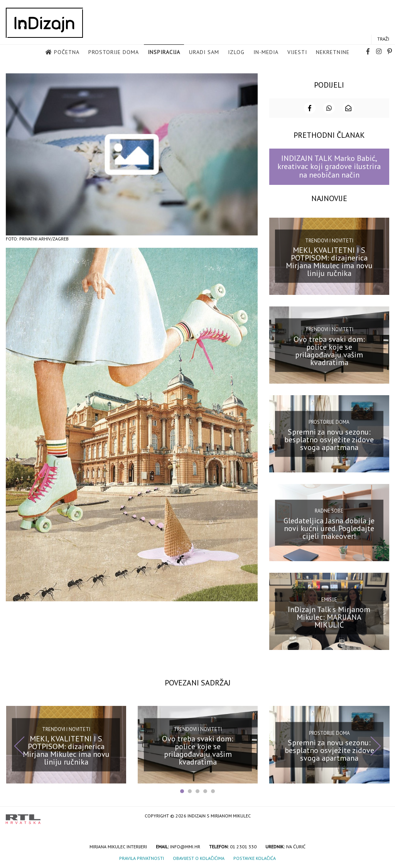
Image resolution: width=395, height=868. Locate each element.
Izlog (236, 52)
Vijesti (297, 52)
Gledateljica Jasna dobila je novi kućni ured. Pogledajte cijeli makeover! (329, 528)
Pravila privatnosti (142, 858)
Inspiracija (164, 52)
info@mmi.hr (185, 847)
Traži (383, 39)
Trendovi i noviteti (329, 240)
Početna (67, 52)
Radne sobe (329, 511)
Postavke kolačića (255, 858)
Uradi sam (204, 52)
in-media (266, 52)
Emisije (329, 600)
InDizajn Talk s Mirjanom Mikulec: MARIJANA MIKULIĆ (329, 617)
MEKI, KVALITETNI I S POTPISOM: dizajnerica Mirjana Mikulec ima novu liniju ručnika (329, 262)
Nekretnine (333, 52)
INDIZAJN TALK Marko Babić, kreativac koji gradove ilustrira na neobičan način (329, 167)
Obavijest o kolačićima (199, 858)
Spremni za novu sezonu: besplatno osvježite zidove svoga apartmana (329, 439)
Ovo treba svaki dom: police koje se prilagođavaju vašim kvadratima (329, 350)
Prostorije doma (114, 52)
